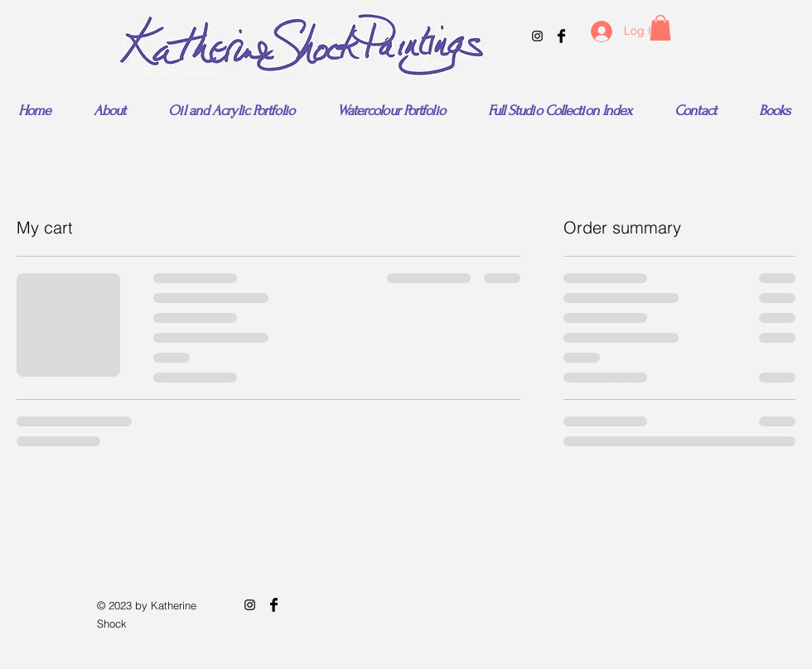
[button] (660, 28)
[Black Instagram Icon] (537, 36)
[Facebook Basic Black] (561, 36)
